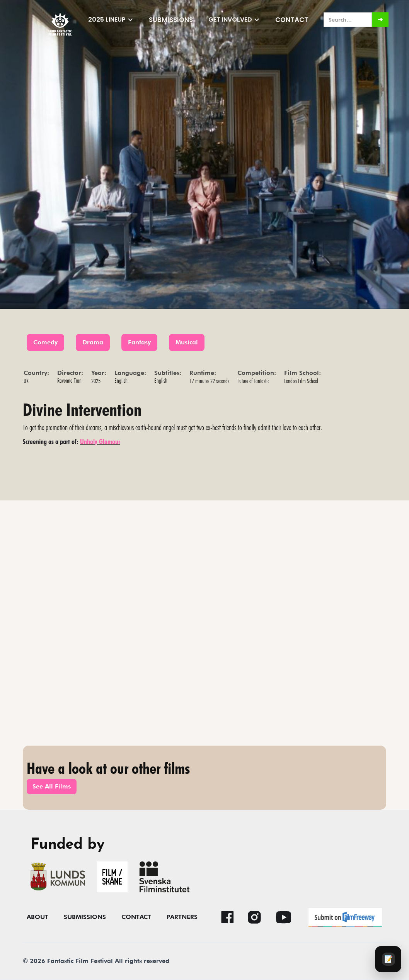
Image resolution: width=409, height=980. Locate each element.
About (37, 917)
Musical (187, 342)
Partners (182, 917)
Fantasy (139, 342)
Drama (93, 342)
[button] (111, 20)
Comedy (45, 342)
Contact (292, 20)
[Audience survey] (388, 959)
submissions (171, 20)
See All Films (52, 786)
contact (136, 917)
